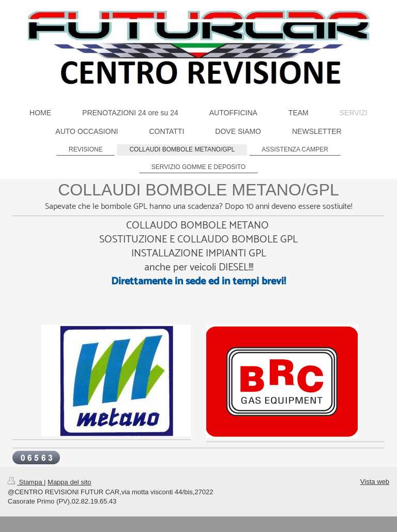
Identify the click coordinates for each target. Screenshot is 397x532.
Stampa (26, 482)
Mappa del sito (70, 482)
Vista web (375, 482)
